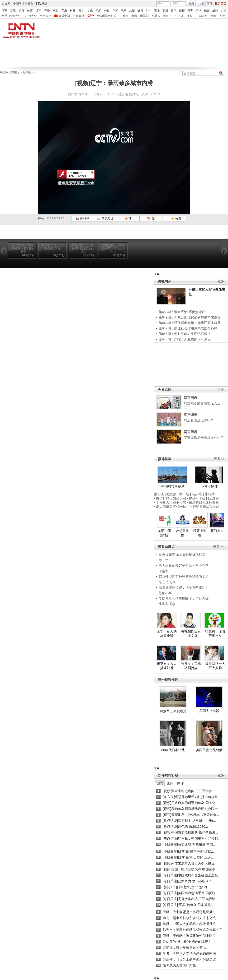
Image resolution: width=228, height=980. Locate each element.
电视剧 (144, 16)
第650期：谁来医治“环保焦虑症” (183, 312)
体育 (30, 11)
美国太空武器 (209, 711)
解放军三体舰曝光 (173, 711)
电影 (134, 16)
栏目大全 (31, 16)
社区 (174, 11)
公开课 (179, 16)
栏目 (223, 16)
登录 (191, 4)
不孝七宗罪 (209, 486)
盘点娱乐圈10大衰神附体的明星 (182, 555)
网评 (180, 783)
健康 (140, 11)
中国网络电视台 (23, 4)
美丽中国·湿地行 (165, 533)
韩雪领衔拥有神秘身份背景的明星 (184, 577)
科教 (73, 11)
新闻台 (27, 72)
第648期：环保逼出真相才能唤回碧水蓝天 (190, 323)
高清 (125, 16)
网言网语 (190, 398)
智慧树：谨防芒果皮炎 (215, 633)
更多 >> (219, 546)
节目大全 (46, 16)
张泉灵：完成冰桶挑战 (191, 666)
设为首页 (221, 4)
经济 (21, 11)
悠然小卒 (165, 593)
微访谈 (159, 494)
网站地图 (42, 4)
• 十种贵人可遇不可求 (170, 502)
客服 (210, 4)
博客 (190, 11)
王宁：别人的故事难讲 (167, 633)
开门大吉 (217, 531)
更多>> (219, 459)
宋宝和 (164, 571)
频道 (214, 16)
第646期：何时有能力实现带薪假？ (185, 334)
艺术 (98, 11)
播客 (190, 16)
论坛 (199, 11)
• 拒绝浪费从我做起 (205, 507)
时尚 (149, 11)
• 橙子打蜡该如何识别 (170, 498)
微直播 (171, 494)
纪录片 (156, 16)
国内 (160, 783)
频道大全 (15, 16)
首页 (4, 11)
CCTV (203, 16)
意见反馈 (105, 219)
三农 (157, 11)
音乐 (64, 11)
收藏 (176, 219)
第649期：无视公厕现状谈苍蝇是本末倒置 (190, 317)
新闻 (13, 11)
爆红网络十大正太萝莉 (215, 666)
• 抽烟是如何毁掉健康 (203, 502)
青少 (81, 11)
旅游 (132, 11)
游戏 (223, 11)
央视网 (6, 4)
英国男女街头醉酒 (209, 750)
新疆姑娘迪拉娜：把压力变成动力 (184, 587)
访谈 (207, 11)
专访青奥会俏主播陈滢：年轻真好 (184, 598)
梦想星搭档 (182, 533)
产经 (115, 11)
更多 (221, 281)
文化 (90, 11)
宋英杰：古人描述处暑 (167, 666)
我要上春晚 (200, 533)
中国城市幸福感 (173, 486)
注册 (201, 4)
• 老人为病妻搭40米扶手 (172, 507)
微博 (182, 11)
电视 (4, 16)
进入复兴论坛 (129, 94)
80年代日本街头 (173, 750)
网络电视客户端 (106, 16)
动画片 (168, 16)
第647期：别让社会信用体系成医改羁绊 (188, 328)
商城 (165, 11)
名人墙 (197, 494)
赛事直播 (79, 16)
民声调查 (190, 415)
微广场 (184, 494)
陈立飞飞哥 (167, 582)
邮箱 (215, 11)
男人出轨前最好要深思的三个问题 (184, 566)
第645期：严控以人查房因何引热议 (185, 339)
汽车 (124, 11)
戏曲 (56, 11)
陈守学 (164, 560)
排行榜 (82, 219)
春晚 (47, 11)
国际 (170, 783)
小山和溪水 (167, 604)
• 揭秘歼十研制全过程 (203, 498)
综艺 (38, 11)
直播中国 (64, 16)
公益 (107, 11)
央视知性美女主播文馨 (191, 633)
